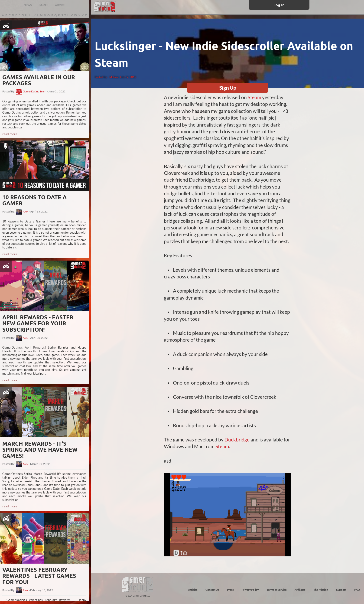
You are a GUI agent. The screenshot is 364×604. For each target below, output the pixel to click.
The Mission (321, 590)
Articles (193, 590)
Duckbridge (237, 439)
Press (230, 590)
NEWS (28, 5)
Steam (254, 97)
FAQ (357, 590)
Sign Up (228, 88)
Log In (279, 5)
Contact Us (212, 590)
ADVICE (60, 5)
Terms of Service (277, 590)
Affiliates (300, 590)
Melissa (114, 77)
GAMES (43, 5)
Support (341, 590)
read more (10, 134)
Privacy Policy (250, 590)
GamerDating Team (34, 91)
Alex (25, 212)
